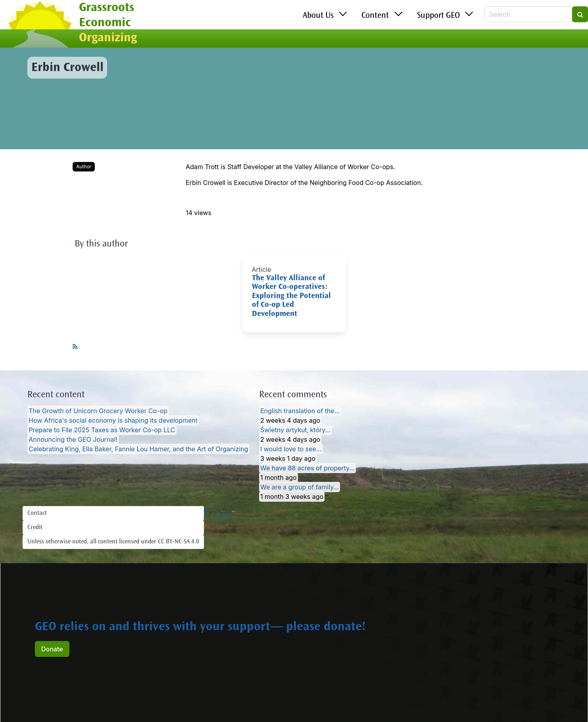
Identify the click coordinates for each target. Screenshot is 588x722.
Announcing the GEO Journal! (73, 439)
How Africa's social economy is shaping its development (113, 420)
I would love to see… (291, 449)
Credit (35, 528)
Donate (52, 649)
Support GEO (438, 16)
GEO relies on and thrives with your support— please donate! (200, 628)
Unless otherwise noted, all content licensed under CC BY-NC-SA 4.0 (113, 542)
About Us (318, 16)
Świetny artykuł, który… (295, 430)
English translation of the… (300, 411)
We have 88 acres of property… (307, 468)
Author (84, 167)
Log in (226, 516)
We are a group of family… (300, 487)
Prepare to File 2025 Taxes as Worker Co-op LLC (102, 430)
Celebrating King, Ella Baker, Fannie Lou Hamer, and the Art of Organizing (138, 449)
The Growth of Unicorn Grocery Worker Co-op (98, 411)
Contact (37, 513)
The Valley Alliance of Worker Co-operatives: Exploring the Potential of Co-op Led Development (291, 296)
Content (375, 16)
